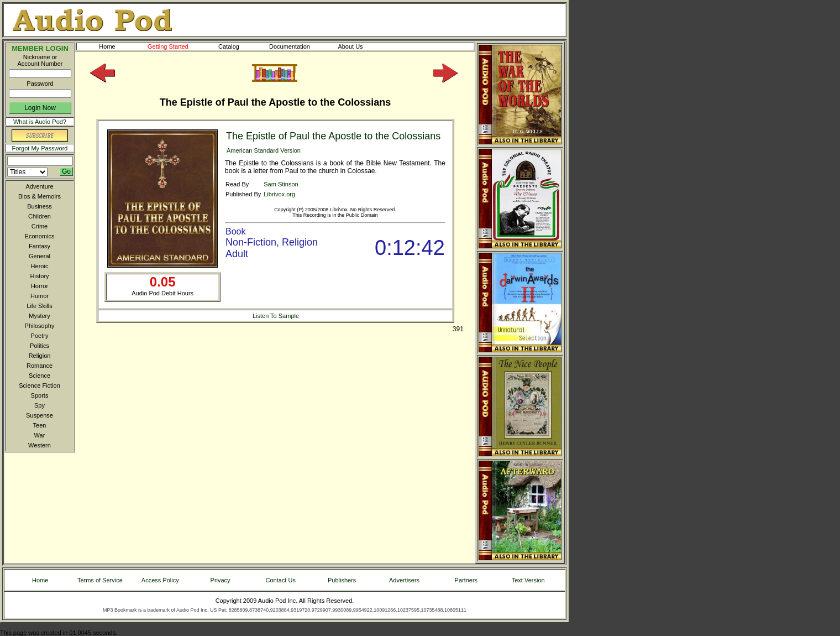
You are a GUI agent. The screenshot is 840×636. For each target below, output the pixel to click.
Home (107, 46)
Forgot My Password (40, 148)
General (40, 256)
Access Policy (160, 580)
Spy (40, 405)
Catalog (239, 46)
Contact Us (281, 580)
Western (40, 445)
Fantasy (40, 246)
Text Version (528, 580)
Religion (40, 356)
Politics (40, 346)
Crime (40, 226)
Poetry (40, 336)
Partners (466, 580)
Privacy (221, 580)
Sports (40, 395)
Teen (40, 425)
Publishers (342, 580)
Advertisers (404, 580)
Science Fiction (40, 385)
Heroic (40, 266)
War (40, 435)
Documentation (295, 46)
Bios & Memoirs (40, 196)
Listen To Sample (276, 316)
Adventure (39, 186)
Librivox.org (279, 194)
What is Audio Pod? (40, 122)
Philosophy (40, 326)
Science (40, 376)
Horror (40, 286)
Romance (40, 366)
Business (40, 206)
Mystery (40, 316)
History (39, 276)
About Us (359, 46)
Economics (40, 236)
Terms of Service (100, 580)
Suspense (40, 415)
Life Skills (39, 306)
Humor (40, 296)
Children (40, 216)
